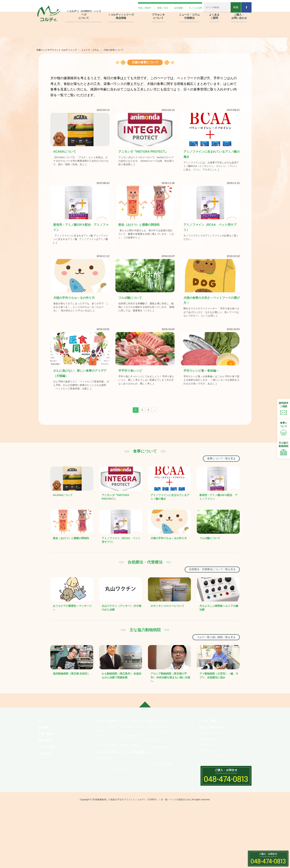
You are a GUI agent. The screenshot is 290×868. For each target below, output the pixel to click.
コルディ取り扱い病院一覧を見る (213, 660)
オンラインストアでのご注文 (218, 788)
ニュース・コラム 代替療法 (189, 13)
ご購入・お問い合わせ (213, 755)
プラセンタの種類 (158, 761)
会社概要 (44, 755)
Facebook (45, 785)
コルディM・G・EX (106, 803)
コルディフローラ (105, 810)
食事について (155, 784)
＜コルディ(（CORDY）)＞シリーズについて (117, 750)
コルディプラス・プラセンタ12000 (115, 816)
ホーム (43, 748)
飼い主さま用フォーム (214, 762)
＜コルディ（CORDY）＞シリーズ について (84, 11)
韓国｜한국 (46, 770)
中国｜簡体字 (47, 763)
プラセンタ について (158, 13)
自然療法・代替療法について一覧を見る (208, 592)
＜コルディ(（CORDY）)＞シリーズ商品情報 (117, 794)
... (155, 432)
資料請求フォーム (211, 775)
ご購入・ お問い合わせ (239, 13)
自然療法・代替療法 (159, 778)
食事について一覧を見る (219, 481)
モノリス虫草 (47, 778)
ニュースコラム (155, 770)
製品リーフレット (211, 782)
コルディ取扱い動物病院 (162, 797)
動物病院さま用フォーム (215, 769)
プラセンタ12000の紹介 (162, 755)
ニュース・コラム (94, 50)
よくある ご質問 (214, 13)
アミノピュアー (103, 822)
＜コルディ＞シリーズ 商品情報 (121, 13)
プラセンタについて (158, 748)
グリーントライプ (105, 835)
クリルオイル (102, 829)
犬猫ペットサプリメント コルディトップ (60, 50)
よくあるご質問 (209, 748)
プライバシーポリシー (214, 795)
